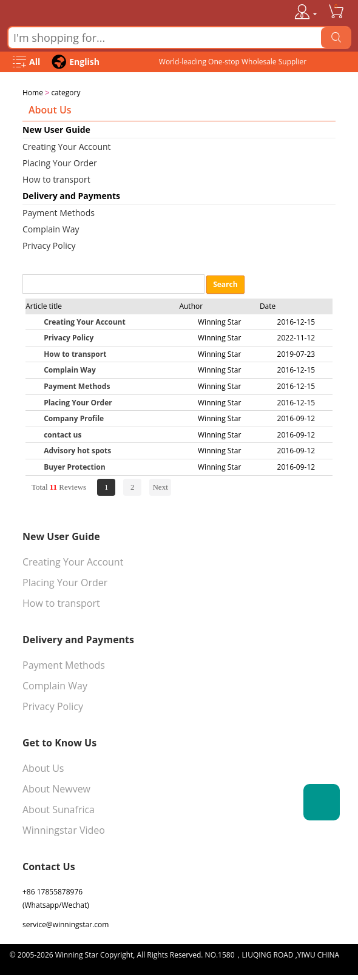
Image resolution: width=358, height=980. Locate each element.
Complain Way (51, 228)
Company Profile (74, 417)
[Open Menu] (26, 62)
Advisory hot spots (77, 449)
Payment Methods (59, 211)
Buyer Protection (75, 466)
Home (33, 93)
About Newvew (56, 788)
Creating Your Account (67, 145)
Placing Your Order (60, 162)
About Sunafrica (59, 808)
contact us (62, 434)
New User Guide (56, 128)
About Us (43, 767)
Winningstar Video (64, 829)
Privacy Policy (49, 244)
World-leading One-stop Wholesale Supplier (233, 62)
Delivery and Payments (71, 194)
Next (160, 486)
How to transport (56, 178)
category (66, 93)
